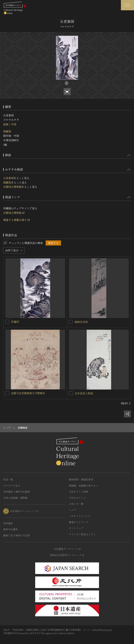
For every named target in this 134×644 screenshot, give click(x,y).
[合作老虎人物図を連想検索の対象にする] (71, 393)
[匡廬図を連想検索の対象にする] (7, 322)
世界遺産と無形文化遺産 (17, 492)
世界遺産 (8, 523)
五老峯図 (8, 178)
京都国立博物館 (12, 187)
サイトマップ (76, 528)
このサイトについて (80, 516)
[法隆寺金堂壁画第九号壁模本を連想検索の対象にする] (7, 393)
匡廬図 (15, 322)
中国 (13, 124)
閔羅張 (7, 131)
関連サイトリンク (79, 522)
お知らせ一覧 (76, 504)
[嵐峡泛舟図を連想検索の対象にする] (71, 322)
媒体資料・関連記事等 (81, 479)
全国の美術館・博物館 (15, 498)
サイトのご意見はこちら (82, 534)
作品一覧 (8, 479)
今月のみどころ (77, 498)
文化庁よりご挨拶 (79, 492)
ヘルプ (73, 510)
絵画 (6, 124)
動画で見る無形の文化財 (17, 535)
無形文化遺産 (10, 529)
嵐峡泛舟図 (81, 322)
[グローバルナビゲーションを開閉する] (127, 5)
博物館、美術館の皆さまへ (83, 486)
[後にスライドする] (126, 403)
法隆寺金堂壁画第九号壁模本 (28, 393)
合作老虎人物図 (84, 393)
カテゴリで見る (12, 486)
